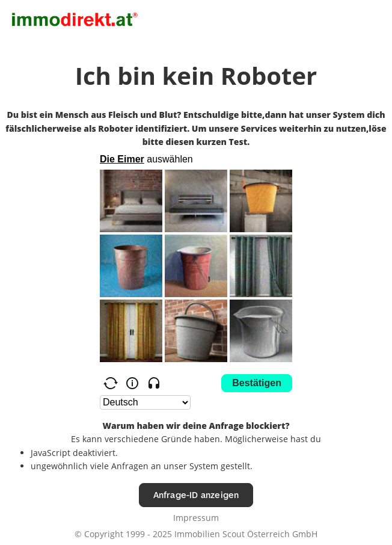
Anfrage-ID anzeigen (196, 495)
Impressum (196, 518)
